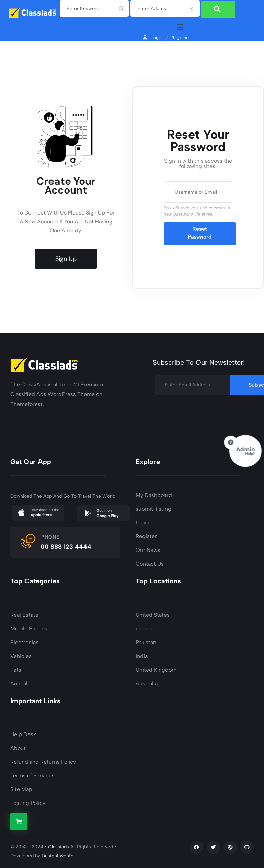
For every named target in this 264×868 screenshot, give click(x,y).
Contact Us (150, 563)
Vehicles (21, 655)
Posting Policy (28, 802)
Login (152, 37)
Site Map (21, 789)
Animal (19, 683)
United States (153, 614)
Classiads (59, 846)
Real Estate (24, 614)
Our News (148, 550)
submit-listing (153, 508)
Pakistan (146, 642)
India (142, 655)
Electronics (25, 642)
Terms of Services (32, 775)
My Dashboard (154, 495)
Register (180, 37)
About (18, 747)
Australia (147, 683)
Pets (16, 669)
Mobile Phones (29, 628)
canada (145, 628)
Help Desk (23, 734)
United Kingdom (156, 669)
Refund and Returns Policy (43, 761)
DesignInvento (58, 855)
